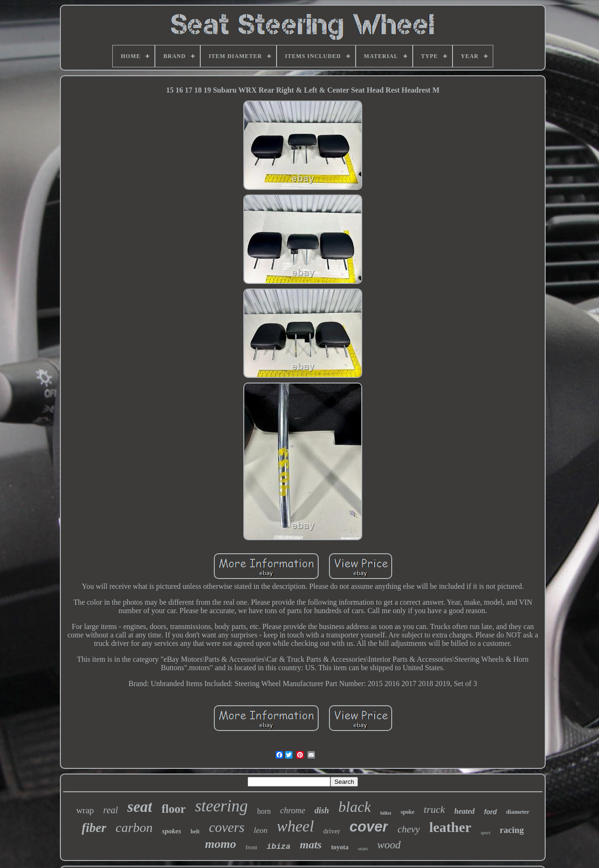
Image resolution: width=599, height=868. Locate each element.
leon (260, 830)
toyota (340, 847)
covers (227, 827)
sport (486, 833)
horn (264, 811)
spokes (172, 831)
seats (363, 848)
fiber (94, 828)
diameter (518, 812)
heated (465, 811)
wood (389, 845)
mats (311, 845)
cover (369, 827)
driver (332, 831)
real (111, 810)
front (251, 847)
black (354, 807)
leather (450, 827)
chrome (293, 810)
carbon (134, 828)
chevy (409, 829)
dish (322, 810)
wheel (296, 826)
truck (435, 809)
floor (173, 809)
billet (386, 813)
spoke (407, 812)
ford (490, 812)
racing (512, 830)
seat (140, 807)
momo (220, 844)
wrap (85, 810)
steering (222, 806)
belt (195, 832)
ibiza (279, 847)
